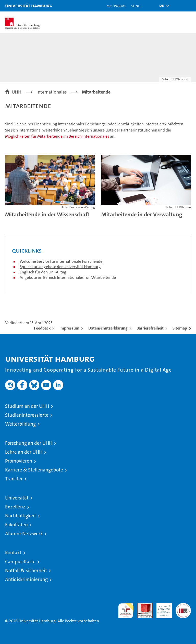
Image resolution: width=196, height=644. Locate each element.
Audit (142, 606)
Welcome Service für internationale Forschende (61, 261)
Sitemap (180, 328)
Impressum (69, 328)
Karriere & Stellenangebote (34, 470)
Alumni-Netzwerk (24, 534)
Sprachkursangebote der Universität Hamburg (60, 267)
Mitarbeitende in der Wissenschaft (47, 214)
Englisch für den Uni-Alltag (43, 272)
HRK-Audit (161, 608)
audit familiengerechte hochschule (126, 611)
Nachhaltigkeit (21, 516)
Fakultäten (16, 525)
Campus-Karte (20, 562)
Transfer (14, 479)
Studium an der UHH (27, 406)
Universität (17, 498)
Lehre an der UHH (24, 452)
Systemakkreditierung (183, 606)
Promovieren (19, 461)
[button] (163, 6)
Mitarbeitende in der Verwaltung (142, 214)
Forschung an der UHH (29, 443)
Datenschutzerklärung (108, 328)
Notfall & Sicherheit (26, 570)
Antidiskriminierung (26, 579)
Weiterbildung (20, 424)
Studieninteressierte (27, 415)
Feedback (42, 328)
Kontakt (13, 553)
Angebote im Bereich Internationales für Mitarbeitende (68, 277)
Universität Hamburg (29, 5)
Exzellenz (15, 507)
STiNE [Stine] (135, 5)
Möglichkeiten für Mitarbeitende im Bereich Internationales (57, 136)
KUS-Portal (116, 5)
